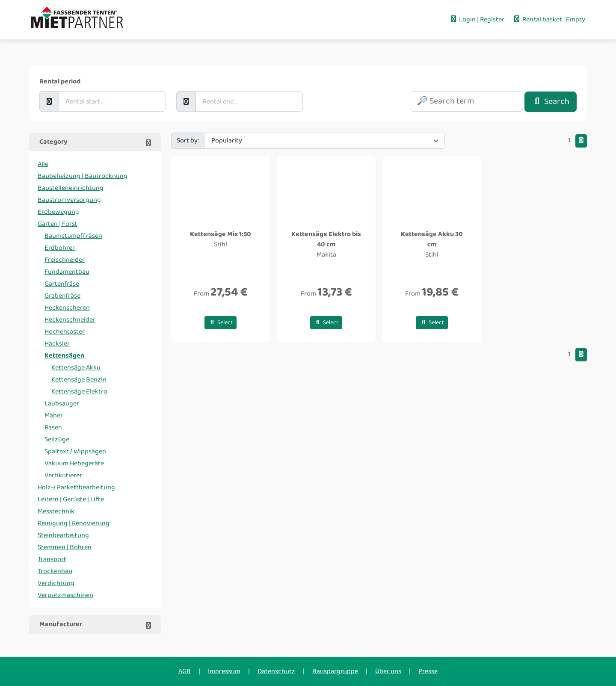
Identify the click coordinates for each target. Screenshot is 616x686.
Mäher (54, 415)
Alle (43, 164)
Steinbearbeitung (63, 535)
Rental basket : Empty (549, 19)
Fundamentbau (67, 272)
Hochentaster (65, 332)
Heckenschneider (70, 320)
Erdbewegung (58, 212)
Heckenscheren (67, 308)
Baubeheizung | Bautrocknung (83, 176)
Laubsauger (62, 404)
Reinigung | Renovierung (74, 523)
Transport (52, 559)
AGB (185, 671)
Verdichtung (56, 583)
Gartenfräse (62, 284)
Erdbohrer (60, 248)
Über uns (388, 671)
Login (463, 19)
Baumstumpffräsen (73, 236)
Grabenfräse (62, 296)
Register (493, 19)
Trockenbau (55, 571)
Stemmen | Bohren (65, 547)
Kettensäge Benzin (79, 380)
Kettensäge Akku (76, 368)
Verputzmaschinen (65, 595)
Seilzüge (57, 439)
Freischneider (65, 260)
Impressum (224, 671)
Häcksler (57, 344)
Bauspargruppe (335, 671)
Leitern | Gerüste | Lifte (71, 499)
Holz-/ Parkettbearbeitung (76, 487)
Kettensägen (64, 356)
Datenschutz (276, 671)
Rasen (53, 427)
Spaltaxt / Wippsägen (75, 451)
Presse (428, 671)
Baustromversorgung (69, 200)
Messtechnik (56, 511)
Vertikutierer (63, 475)
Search (551, 102)
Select (221, 323)
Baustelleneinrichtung (71, 188)
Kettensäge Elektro (79, 392)
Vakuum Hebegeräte (74, 463)
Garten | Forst (58, 224)
